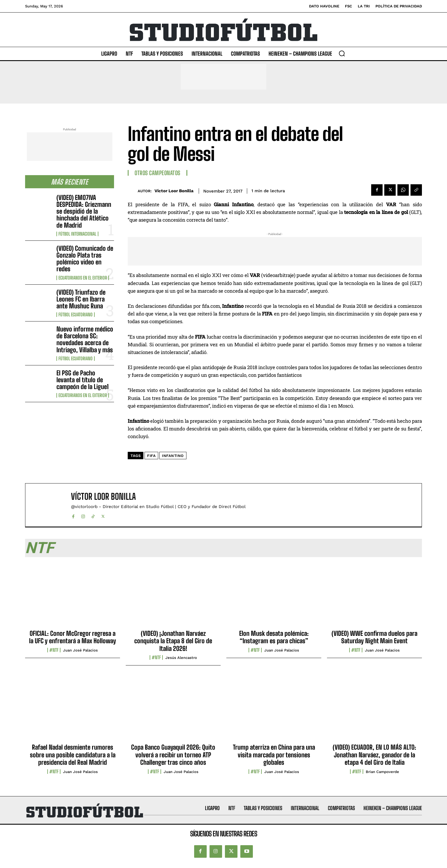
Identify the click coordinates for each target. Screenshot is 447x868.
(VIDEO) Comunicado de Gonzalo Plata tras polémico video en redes (85, 259)
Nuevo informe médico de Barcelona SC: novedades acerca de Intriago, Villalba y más (85, 339)
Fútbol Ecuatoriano (76, 315)
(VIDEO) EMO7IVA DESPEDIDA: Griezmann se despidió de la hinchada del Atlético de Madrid (84, 211)
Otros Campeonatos (158, 173)
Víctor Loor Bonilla (174, 191)
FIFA (151, 456)
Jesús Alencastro (181, 658)
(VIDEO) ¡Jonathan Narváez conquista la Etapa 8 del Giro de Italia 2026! (173, 641)
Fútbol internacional (77, 234)
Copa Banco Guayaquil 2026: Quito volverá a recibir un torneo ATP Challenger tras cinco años (173, 755)
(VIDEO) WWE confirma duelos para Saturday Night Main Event (374, 637)
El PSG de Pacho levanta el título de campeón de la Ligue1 (83, 380)
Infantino (173, 456)
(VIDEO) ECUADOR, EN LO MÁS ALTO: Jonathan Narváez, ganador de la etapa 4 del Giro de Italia (374, 755)
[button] (342, 53)
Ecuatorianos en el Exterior (83, 278)
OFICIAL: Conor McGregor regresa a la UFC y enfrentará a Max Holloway (73, 637)
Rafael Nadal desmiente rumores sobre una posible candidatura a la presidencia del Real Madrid (73, 755)
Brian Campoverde (382, 772)
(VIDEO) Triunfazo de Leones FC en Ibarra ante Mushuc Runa (81, 299)
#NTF (54, 650)
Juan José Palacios (80, 650)
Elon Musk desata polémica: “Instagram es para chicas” (274, 637)
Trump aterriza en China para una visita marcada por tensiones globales (274, 755)
